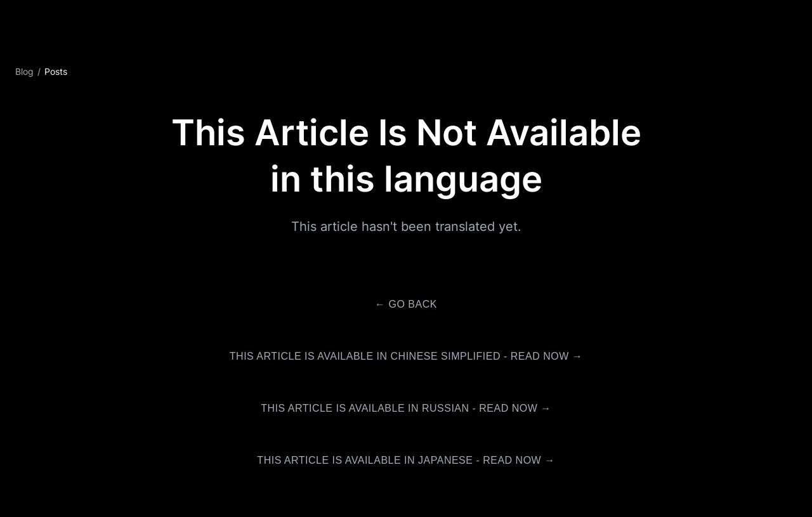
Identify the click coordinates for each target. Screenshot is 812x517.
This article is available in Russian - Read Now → (406, 408)
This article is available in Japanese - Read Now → (406, 460)
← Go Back (406, 304)
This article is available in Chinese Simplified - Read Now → (406, 356)
